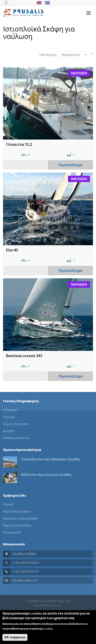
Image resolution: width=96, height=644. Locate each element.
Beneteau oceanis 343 (24, 356)
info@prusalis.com (25, 580)
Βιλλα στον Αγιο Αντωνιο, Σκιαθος (46, 474)
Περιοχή (9, 417)
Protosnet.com (54, 605)
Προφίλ (8, 504)
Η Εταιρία (10, 410)
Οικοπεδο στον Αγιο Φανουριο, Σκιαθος (51, 459)
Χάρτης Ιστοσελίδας (17, 525)
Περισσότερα (70, 165)
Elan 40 (12, 250)
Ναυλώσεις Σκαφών (17, 511)
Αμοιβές (9, 431)
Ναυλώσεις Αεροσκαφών (21, 518)
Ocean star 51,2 (19, 144)
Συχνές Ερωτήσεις (16, 424)
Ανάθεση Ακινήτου (16, 438)
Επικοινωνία (12, 532)
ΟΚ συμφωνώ (15, 639)
